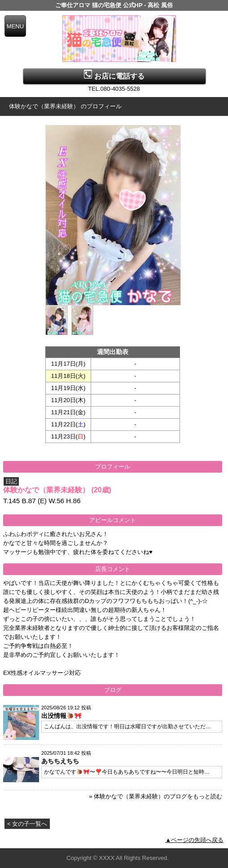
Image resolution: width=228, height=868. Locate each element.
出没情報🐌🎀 (61, 716)
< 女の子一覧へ (27, 824)
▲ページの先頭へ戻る (194, 840)
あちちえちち (60, 761)
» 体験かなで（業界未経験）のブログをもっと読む (156, 796)
